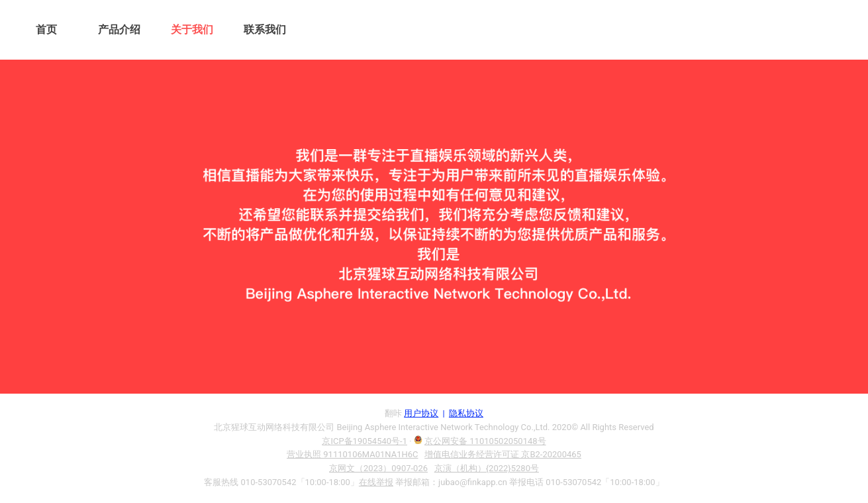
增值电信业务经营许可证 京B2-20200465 (503, 454)
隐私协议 (466, 413)
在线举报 (376, 482)
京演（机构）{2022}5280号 (487, 468)
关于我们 (192, 29)
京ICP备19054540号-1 (364, 441)
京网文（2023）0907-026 (378, 468)
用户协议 (421, 413)
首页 (46, 29)
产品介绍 (119, 29)
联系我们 (265, 29)
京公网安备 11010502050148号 (485, 441)
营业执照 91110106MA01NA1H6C (352, 454)
